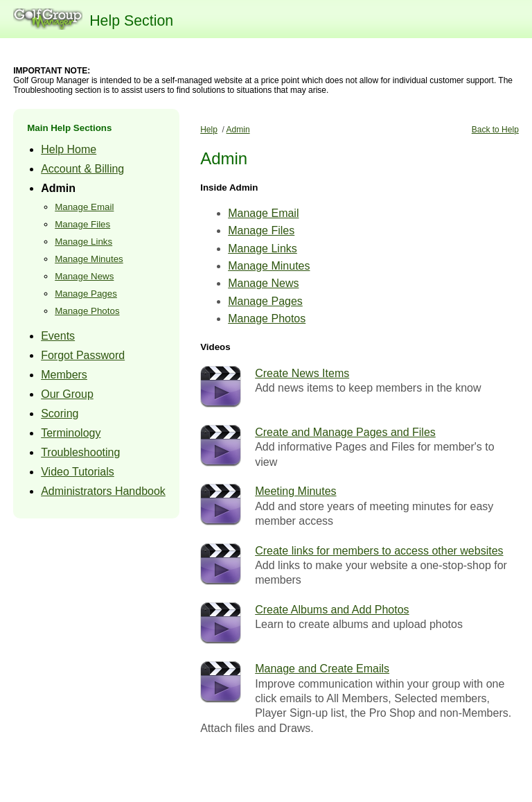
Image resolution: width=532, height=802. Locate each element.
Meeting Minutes (295, 491)
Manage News (84, 276)
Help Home (69, 149)
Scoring (60, 413)
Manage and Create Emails (322, 669)
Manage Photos (87, 311)
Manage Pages (86, 294)
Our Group (67, 394)
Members (64, 375)
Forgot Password (83, 355)
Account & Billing (82, 169)
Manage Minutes (89, 259)
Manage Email (84, 207)
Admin (58, 188)
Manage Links (83, 242)
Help (209, 130)
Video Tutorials (78, 472)
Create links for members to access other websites (379, 551)
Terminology (71, 433)
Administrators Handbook (103, 491)
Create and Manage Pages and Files (345, 432)
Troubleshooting (80, 452)
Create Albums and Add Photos (332, 610)
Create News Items (302, 373)
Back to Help (495, 130)
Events (58, 336)
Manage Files (82, 224)
